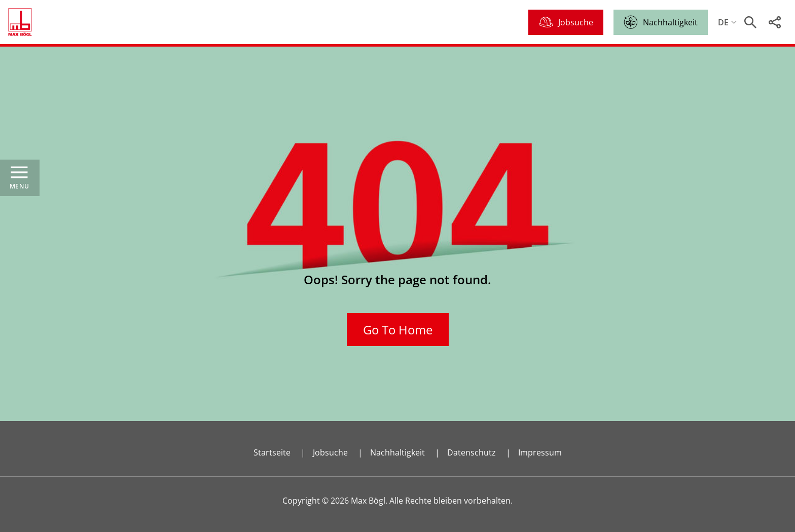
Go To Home (398, 330)
